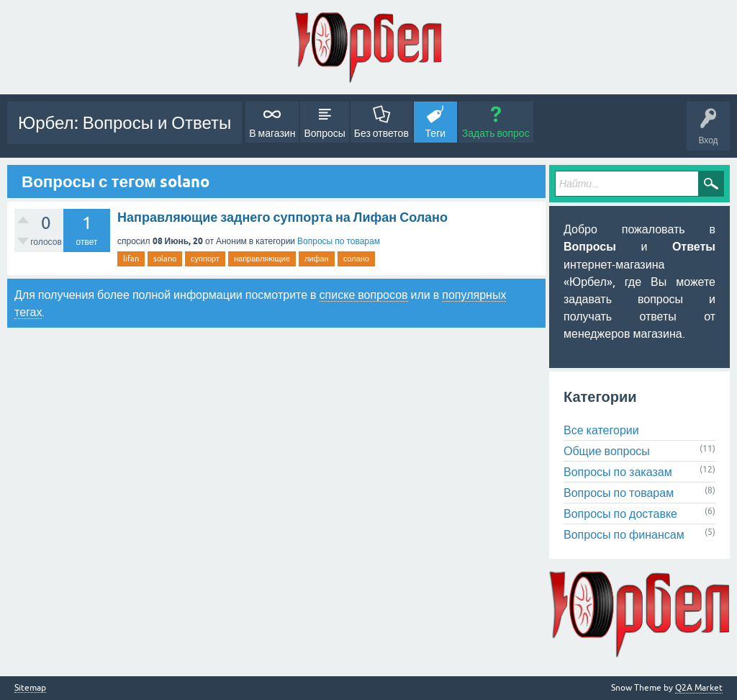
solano (165, 259)
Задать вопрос (496, 133)
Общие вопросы (607, 451)
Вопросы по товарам (339, 241)
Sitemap (30, 688)
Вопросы (324, 133)
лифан (317, 259)
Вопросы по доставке (620, 513)
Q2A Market (699, 688)
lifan (131, 259)
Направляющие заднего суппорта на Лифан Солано (282, 217)
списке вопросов (364, 295)
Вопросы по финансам (624, 534)
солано (356, 259)
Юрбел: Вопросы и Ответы (125, 123)
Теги (435, 133)
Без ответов (381, 133)
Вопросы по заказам (618, 472)
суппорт (205, 259)
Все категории (601, 430)
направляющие (262, 259)
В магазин (272, 133)
